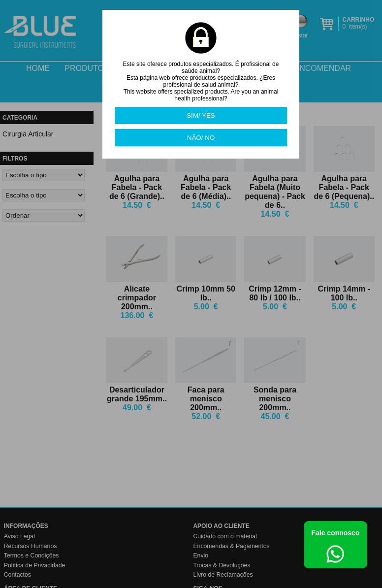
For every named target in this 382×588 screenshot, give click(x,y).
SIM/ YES (201, 115)
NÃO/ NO (201, 138)
